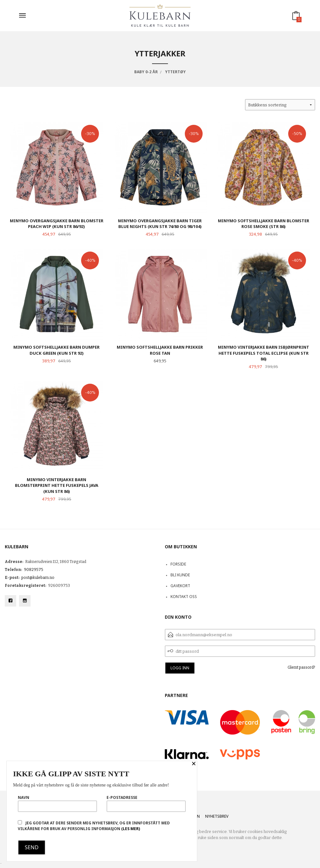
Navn (57, 803)
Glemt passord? (301, 667)
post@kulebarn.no (38, 578)
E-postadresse (146, 803)
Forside (178, 564)
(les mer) (131, 829)
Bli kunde (180, 575)
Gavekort (180, 586)
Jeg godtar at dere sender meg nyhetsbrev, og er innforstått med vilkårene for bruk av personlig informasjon (94, 826)
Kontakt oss (184, 597)
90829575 (34, 570)
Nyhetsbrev (217, 816)
